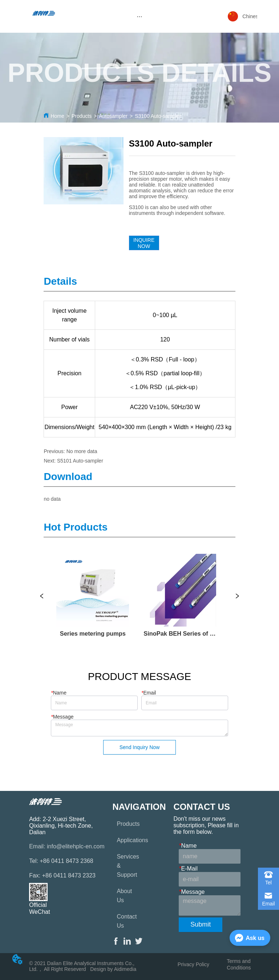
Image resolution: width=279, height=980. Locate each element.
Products (82, 116)
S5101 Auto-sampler (80, 461)
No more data (82, 451)
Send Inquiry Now (140, 747)
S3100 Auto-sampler (158, 116)
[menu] (140, 16)
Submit (201, 924)
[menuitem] (140, 16)
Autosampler (113, 116)
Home (57, 116)
